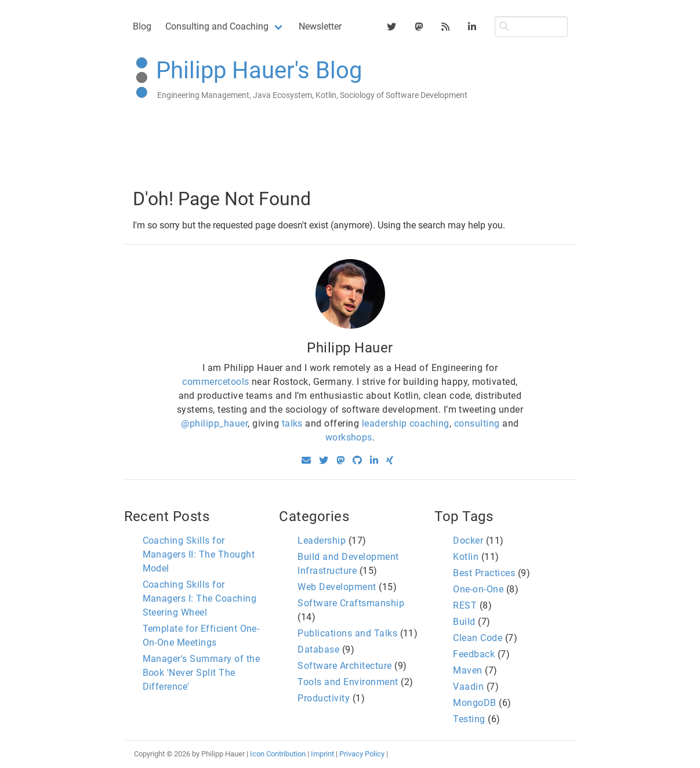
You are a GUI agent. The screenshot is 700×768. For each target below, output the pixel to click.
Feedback (474, 654)
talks (292, 423)
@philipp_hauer (214, 423)
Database (318, 649)
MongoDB (474, 703)
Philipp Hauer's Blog (259, 70)
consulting (477, 423)
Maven (467, 670)
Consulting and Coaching (217, 26)
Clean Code (478, 638)
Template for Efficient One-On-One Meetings (201, 636)
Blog (142, 26)
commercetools (215, 382)
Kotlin (466, 557)
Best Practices (484, 573)
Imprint (322, 754)
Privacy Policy (362, 754)
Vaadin (468, 687)
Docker (468, 540)
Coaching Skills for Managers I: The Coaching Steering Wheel (200, 598)
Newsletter (320, 26)
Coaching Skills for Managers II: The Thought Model (199, 554)
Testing (469, 719)
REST (465, 605)
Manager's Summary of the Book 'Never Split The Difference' (202, 673)
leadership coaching (406, 423)
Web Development (337, 587)
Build (464, 622)
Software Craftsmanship (351, 603)
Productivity (324, 698)
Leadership (322, 540)
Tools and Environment (348, 682)
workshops (349, 437)
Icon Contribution (278, 754)
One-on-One (478, 589)
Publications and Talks (347, 633)
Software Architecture (344, 666)
